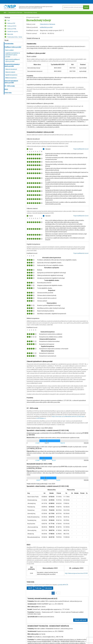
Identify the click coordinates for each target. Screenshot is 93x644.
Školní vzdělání (9, 50)
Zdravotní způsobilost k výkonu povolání (11, 82)
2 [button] (56, 593)
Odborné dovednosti (11, 69)
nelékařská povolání (46, 27)
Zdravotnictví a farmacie (15, 13)
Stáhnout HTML (10, 29)
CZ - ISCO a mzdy (10, 86)
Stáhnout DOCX (10, 26)
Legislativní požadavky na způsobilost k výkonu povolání (13, 55)
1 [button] (53, 593)
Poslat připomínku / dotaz (13, 37)
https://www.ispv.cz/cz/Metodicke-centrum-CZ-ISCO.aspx (68, 416)
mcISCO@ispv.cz (41, 418)
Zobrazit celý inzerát (80, 620)
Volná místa (8, 93)
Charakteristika (9, 44)
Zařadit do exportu (11, 31)
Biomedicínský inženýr (31, 13)
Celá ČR (30, 588)
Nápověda (9, 34)
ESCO (6, 89)
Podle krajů (38, 588)
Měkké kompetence (11, 78)
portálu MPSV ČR (63, 585)
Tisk (7, 21)
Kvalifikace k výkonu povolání (13, 47)
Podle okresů (48, 588)
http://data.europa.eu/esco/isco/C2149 (76, 573)
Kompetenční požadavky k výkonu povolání (12, 65)
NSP (5, 13)
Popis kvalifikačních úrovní (81, 149)
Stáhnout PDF (10, 23)
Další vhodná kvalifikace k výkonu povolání (12, 60)
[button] (50, 593)
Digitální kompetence (11, 75)
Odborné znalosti (10, 72)
